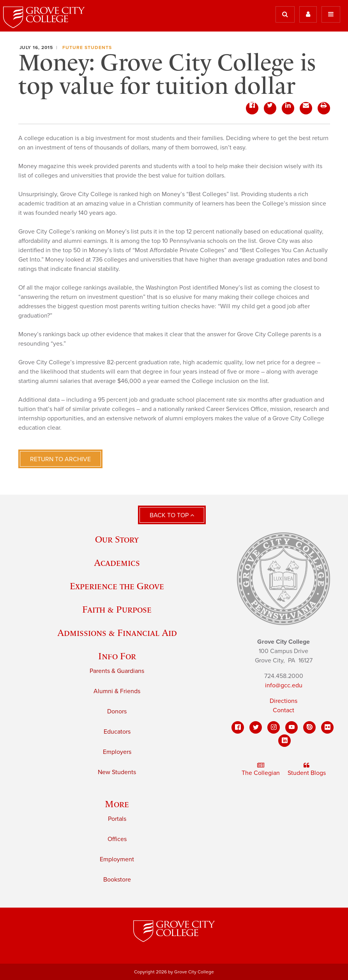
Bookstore (117, 880)
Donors (117, 711)
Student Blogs (307, 769)
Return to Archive (60, 459)
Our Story (117, 539)
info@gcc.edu (284, 685)
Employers (117, 752)
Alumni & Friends (117, 691)
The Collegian (261, 769)
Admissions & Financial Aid (117, 633)
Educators (117, 732)
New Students (117, 772)
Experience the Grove (117, 586)
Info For (117, 656)
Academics (117, 563)
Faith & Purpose (117, 609)
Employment (117, 859)
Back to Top (172, 515)
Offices (117, 839)
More (117, 804)
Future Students (87, 47)
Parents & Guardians (117, 671)
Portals (117, 819)
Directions (284, 701)
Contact (284, 710)
